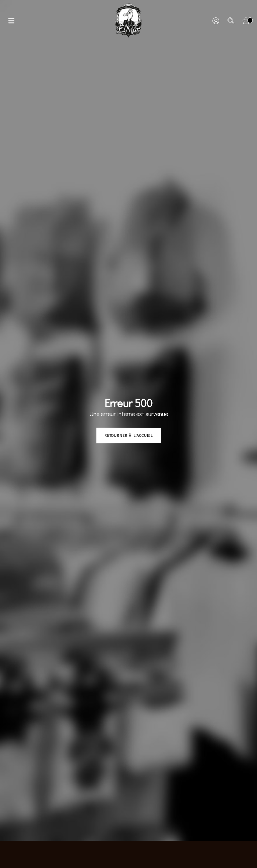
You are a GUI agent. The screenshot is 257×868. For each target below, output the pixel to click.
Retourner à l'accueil (129, 435)
